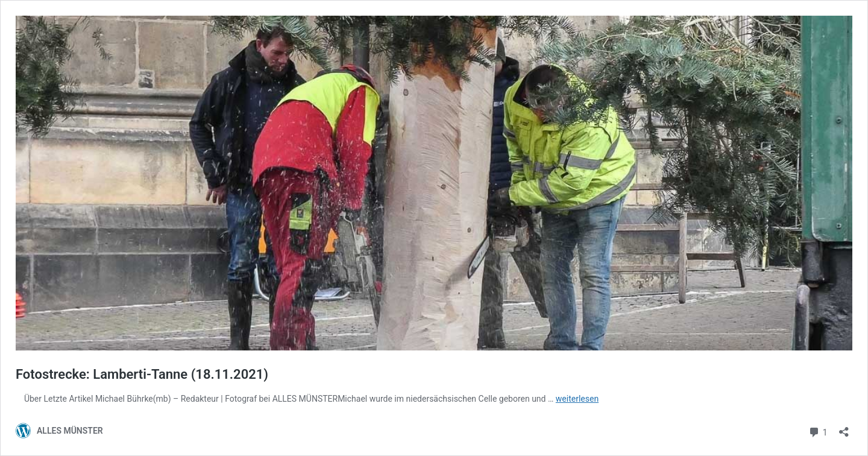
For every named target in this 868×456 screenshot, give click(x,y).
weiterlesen (577, 399)
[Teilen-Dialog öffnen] (844, 428)
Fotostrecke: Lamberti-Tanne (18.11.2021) (142, 374)
